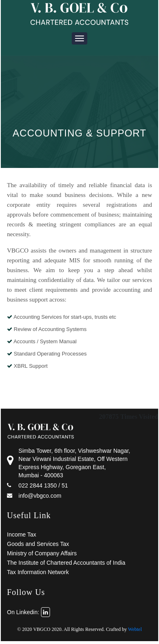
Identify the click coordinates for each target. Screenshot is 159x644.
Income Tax (22, 534)
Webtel (135, 629)
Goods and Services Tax (38, 544)
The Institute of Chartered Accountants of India (66, 563)
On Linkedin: (28, 612)
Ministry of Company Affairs (42, 553)
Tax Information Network (38, 572)
